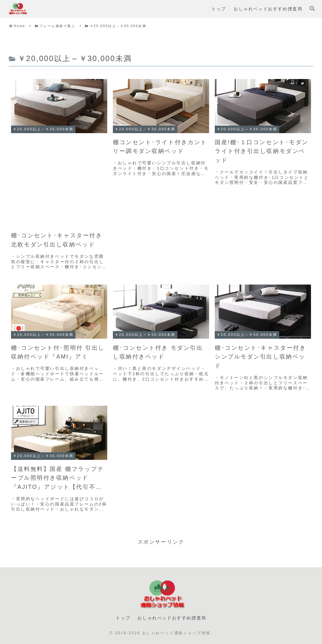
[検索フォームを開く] (312, 8)
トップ (123, 618)
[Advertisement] (59, 180)
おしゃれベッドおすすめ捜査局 (172, 618)
